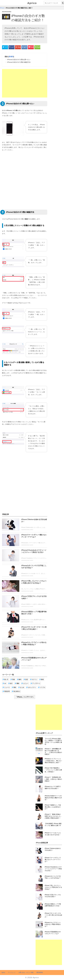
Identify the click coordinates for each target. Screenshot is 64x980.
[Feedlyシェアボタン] (37, 47)
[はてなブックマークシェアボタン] (24, 47)
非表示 (11, 57)
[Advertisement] (25, 83)
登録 (13, 679)
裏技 (14, 687)
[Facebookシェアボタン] (12, 47)
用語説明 (6, 691)
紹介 (11, 683)
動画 (42, 679)
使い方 (5, 679)
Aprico (32, 3)
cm (4, 683)
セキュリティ (31, 687)
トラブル (42, 687)
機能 (17, 683)
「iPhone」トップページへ (25, 697)
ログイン (34, 679)
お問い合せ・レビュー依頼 (26, 972)
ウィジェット (12, 972)
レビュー (25, 683)
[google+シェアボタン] (18, 47)
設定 (26, 679)
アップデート (36, 683)
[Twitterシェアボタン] (5, 47)
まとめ (21, 687)
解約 (19, 679)
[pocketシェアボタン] (31, 47)
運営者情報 (40, 972)
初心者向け (16, 691)
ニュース (6, 687)
